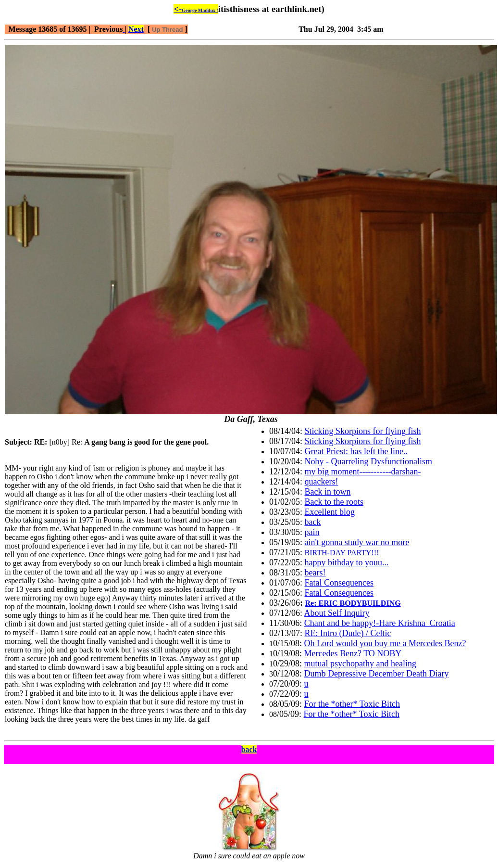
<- (196, 9)
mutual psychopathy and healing (360, 664)
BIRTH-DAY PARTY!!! (342, 553)
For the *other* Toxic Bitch (352, 704)
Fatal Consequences (339, 583)
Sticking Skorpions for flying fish (363, 431)
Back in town (328, 492)
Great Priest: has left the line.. (356, 451)
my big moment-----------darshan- (363, 472)
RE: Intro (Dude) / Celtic (348, 633)
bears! (315, 573)
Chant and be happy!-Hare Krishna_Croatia (380, 623)
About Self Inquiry (337, 613)
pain (312, 532)
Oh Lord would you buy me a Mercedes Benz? (385, 643)
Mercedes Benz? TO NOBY (353, 653)
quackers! (322, 482)
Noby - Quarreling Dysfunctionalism (368, 461)
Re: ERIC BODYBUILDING (353, 603)
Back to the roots (334, 502)
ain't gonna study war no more (357, 542)
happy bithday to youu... (347, 562)
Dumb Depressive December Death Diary (377, 674)
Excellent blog (330, 512)
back (313, 522)
